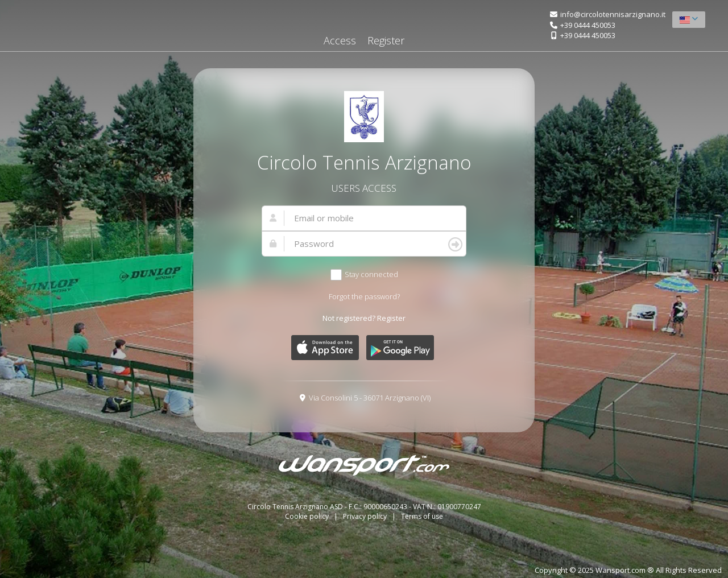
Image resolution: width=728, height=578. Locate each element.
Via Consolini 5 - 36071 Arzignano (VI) (370, 398)
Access (340, 40)
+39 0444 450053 (588, 25)
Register (386, 40)
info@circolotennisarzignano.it (613, 14)
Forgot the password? (364, 296)
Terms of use (422, 516)
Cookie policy (308, 516)
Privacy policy (366, 516)
